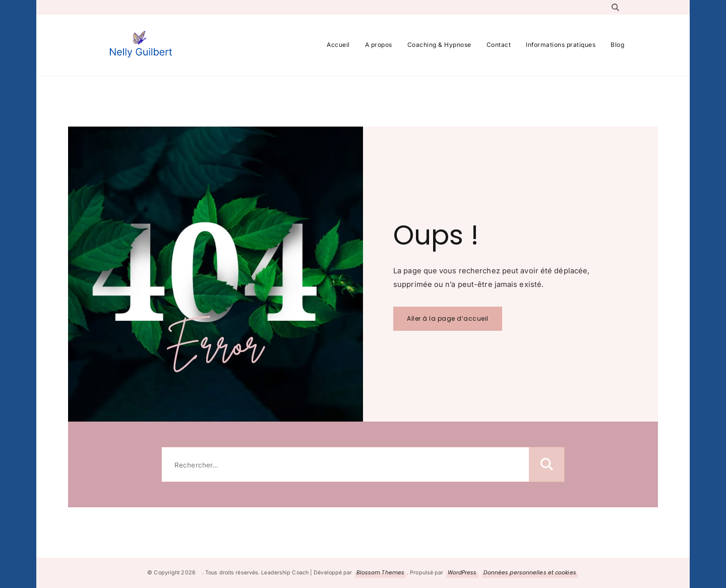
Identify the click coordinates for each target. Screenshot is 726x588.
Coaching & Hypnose (439, 45)
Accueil (338, 45)
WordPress (462, 573)
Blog (617, 45)
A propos (379, 45)
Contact (499, 45)
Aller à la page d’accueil (448, 318)
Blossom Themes (380, 573)
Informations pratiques (561, 45)
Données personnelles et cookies (530, 573)
